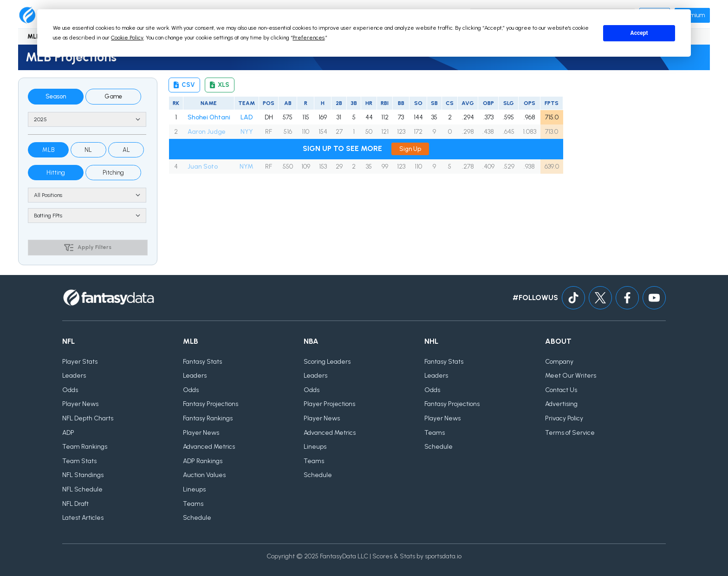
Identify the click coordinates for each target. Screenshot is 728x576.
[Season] (87, 119)
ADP (68, 433)
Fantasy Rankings (208, 418)
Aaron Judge (207, 132)
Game (113, 96)
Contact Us (561, 390)
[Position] (87, 195)
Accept (639, 33)
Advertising (561, 404)
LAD (247, 117)
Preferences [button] (309, 38)
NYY (247, 132)
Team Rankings (85, 447)
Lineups (194, 489)
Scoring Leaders (327, 362)
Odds (70, 390)
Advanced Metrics (209, 447)
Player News (80, 404)
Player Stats (80, 362)
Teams (193, 504)
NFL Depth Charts (88, 418)
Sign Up (410, 149)
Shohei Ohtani (209, 117)
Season (56, 96)
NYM (247, 167)
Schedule (197, 518)
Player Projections (329, 404)
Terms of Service (570, 433)
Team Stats (79, 461)
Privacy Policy (564, 418)
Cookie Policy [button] (127, 38)
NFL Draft (75, 504)
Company (559, 362)
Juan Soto (203, 167)
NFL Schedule (82, 489)
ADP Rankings (203, 461)
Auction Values (204, 475)
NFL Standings (83, 475)
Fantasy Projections (211, 404)
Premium (692, 15)
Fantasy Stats (202, 362)
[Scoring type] (87, 216)
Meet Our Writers (571, 376)
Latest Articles (83, 518)
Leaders (74, 376)
